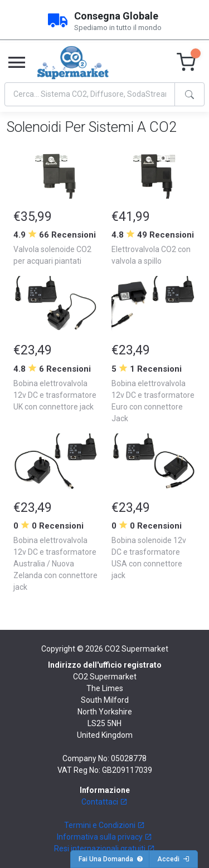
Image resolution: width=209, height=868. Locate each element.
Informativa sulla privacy (104, 837)
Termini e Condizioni (104, 825)
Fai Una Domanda (111, 859)
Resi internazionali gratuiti (104, 849)
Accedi (173, 859)
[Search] (90, 94)
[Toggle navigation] (17, 63)
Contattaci (104, 802)
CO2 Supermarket (137, 649)
